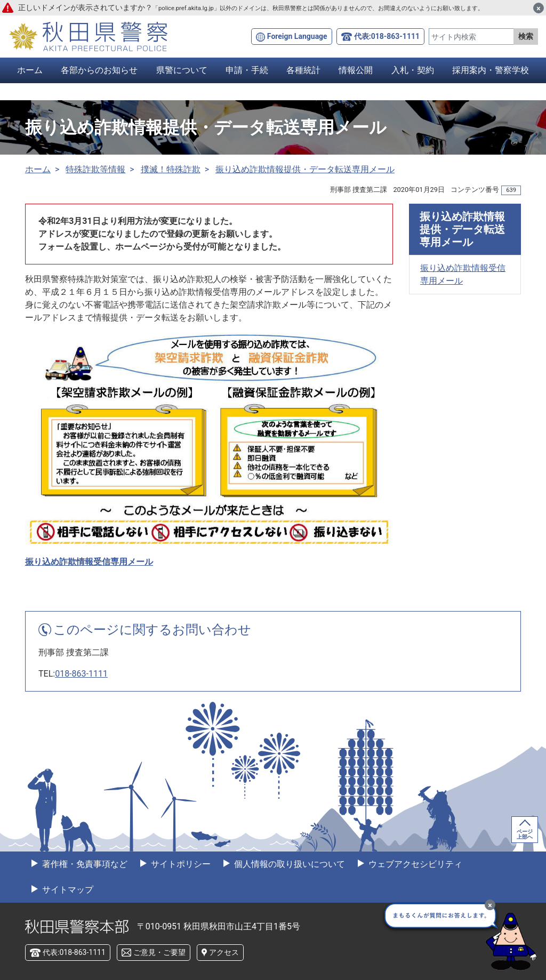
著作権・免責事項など (84, 864)
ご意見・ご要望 (159, 952)
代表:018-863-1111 (387, 36)
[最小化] (490, 905)
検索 (526, 36)
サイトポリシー (180, 864)
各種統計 (303, 70)
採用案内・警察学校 (491, 70)
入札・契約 (413, 70)
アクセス (224, 952)
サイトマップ (67, 890)
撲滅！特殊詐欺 (171, 169)
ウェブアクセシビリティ (414, 864)
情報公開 (356, 70)
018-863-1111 (81, 674)
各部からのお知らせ (99, 70)
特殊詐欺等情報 (95, 169)
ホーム (30, 70)
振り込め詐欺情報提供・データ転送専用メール (305, 169)
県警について (182, 70)
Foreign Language (297, 36)
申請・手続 (247, 70)
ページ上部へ (525, 834)
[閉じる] (539, 8)
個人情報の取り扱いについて (288, 864)
